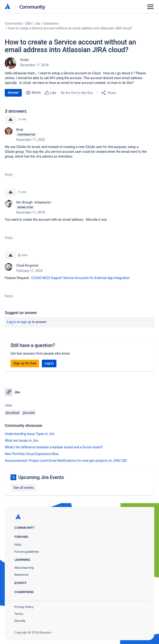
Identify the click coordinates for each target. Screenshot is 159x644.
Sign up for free (25, 363)
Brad (20, 130)
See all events (24, 488)
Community (32, 7)
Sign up (26, 322)
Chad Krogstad (27, 265)
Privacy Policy (24, 607)
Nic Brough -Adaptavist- (34, 202)
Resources (21, 575)
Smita (24, 60)
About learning (24, 568)
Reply (9, 175)
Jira (38, 23)
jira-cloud (12, 413)
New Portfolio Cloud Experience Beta (32, 454)
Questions (51, 23)
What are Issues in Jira (21, 440)
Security (20, 621)
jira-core (29, 413)
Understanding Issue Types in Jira (30, 434)
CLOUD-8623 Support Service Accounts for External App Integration (80, 278)
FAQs (18, 545)
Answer (13, 93)
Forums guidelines (27, 552)
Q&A (28, 23)
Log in (11, 322)
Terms (19, 614)
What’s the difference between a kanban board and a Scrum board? (54, 447)
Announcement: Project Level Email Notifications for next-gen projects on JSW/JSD (66, 461)
